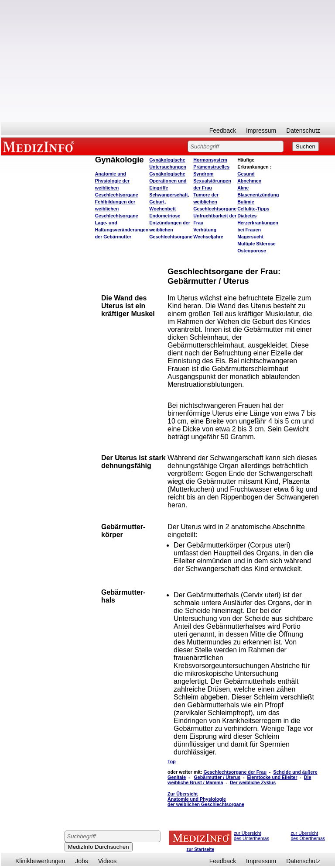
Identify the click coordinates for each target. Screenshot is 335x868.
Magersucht (250, 237)
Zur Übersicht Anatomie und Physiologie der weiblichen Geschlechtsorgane (206, 799)
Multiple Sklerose (256, 244)
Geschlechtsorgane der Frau (235, 772)
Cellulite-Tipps (253, 209)
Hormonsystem (210, 160)
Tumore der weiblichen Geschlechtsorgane (215, 202)
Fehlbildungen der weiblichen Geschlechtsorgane (117, 209)
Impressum (261, 131)
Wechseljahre (208, 237)
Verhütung (205, 230)
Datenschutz (303, 131)
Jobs (82, 861)
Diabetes (247, 216)
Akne (243, 188)
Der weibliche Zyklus (253, 782)
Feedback (223, 131)
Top (172, 761)
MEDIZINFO (40, 146)
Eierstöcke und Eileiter (272, 777)
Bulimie (246, 202)
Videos (108, 861)
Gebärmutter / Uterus (217, 777)
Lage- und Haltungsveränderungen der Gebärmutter (122, 230)
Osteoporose (252, 251)
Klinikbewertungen (40, 861)
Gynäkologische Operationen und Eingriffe (168, 181)
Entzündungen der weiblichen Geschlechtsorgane (171, 230)
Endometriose (165, 216)
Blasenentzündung (258, 195)
